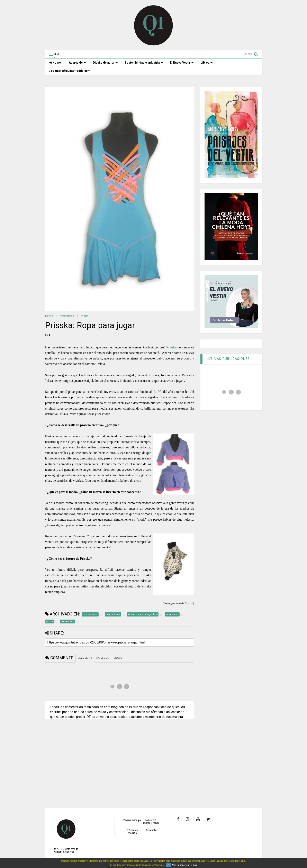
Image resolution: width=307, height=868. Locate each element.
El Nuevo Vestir (182, 63)
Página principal (132, 820)
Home (55, 63)
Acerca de (77, 63)
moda (85, 316)
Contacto (151, 830)
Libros (207, 63)
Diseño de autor (105, 63)
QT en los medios (132, 832)
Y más (194, 865)
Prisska (171, 347)
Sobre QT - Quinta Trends (151, 822)
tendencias (67, 316)
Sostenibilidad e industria (144, 63)
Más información (180, 865)
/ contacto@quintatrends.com (70, 71)
